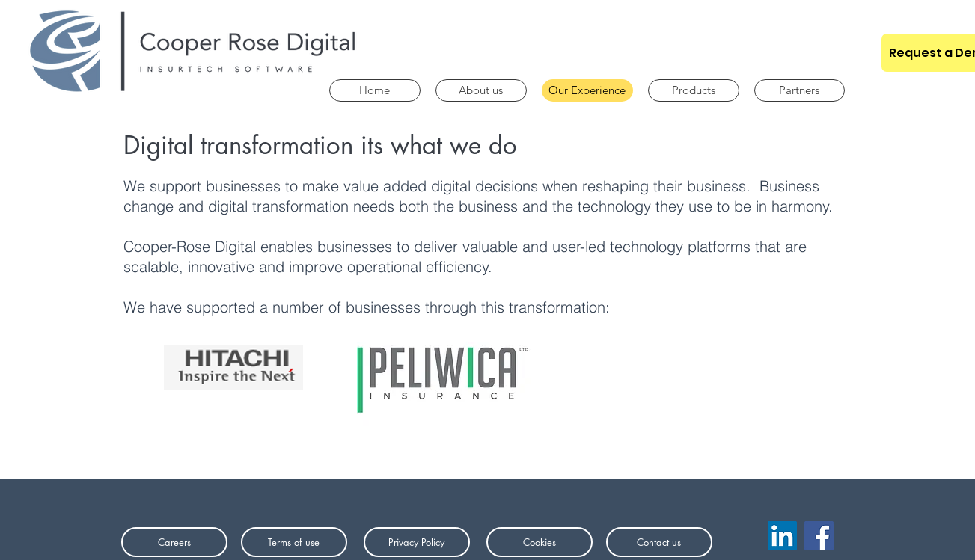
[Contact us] (659, 542)
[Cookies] (540, 542)
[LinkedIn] (782, 536)
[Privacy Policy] (417, 542)
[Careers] (174, 542)
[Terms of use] (294, 542)
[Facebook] (819, 536)
